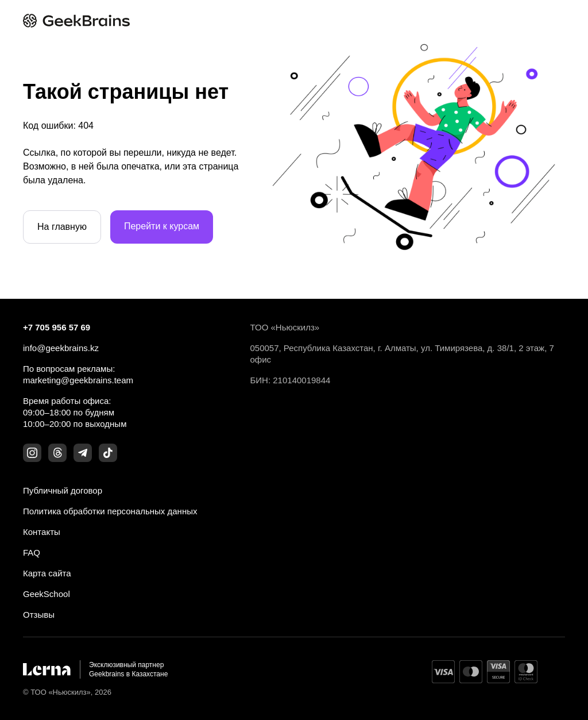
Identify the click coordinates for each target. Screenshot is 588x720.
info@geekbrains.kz (61, 348)
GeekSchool (47, 594)
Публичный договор (63, 490)
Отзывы (39, 615)
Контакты (42, 532)
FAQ (32, 552)
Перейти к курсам (162, 226)
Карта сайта (47, 573)
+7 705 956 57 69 (57, 327)
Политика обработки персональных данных (110, 511)
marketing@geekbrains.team (78, 380)
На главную (62, 227)
